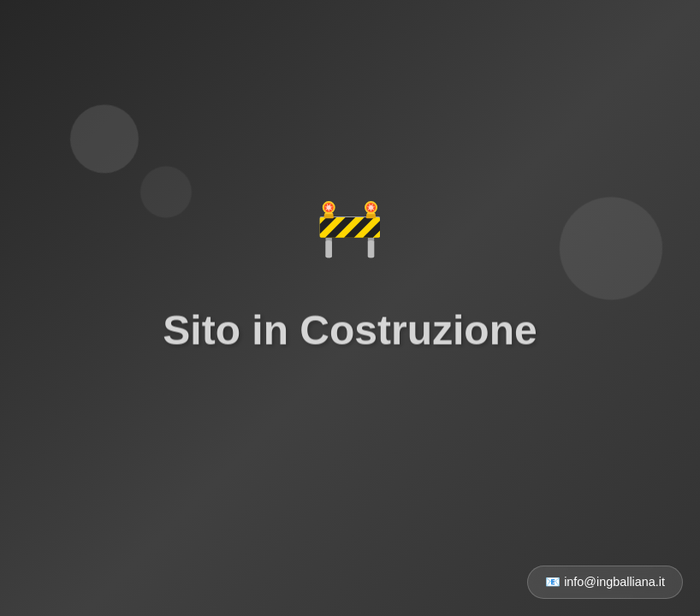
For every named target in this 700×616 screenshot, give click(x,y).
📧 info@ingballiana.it (605, 582)
